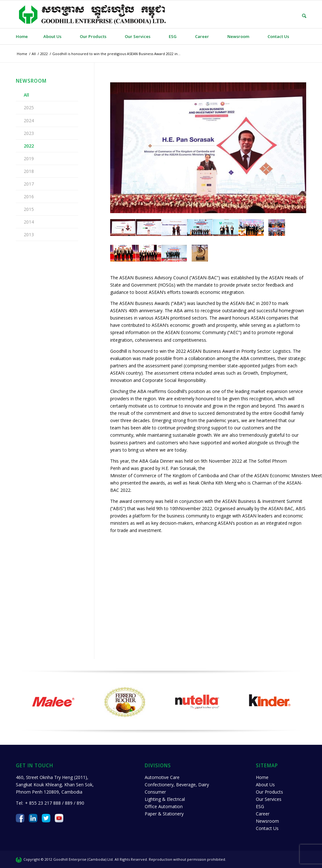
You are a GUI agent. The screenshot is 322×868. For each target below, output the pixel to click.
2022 (29, 146)
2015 (29, 209)
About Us (265, 785)
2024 (29, 120)
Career (263, 814)
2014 (29, 222)
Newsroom (267, 821)
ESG (260, 806)
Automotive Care (162, 777)
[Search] (300, 16)
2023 (29, 133)
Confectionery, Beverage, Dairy (177, 785)
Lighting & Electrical (165, 799)
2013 (29, 234)
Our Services (269, 799)
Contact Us (267, 828)
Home (262, 777)
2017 (29, 184)
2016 (29, 196)
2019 (29, 158)
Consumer (155, 792)
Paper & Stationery (164, 814)
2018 (29, 171)
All (26, 95)
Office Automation (164, 806)
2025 (29, 108)
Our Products (269, 792)
